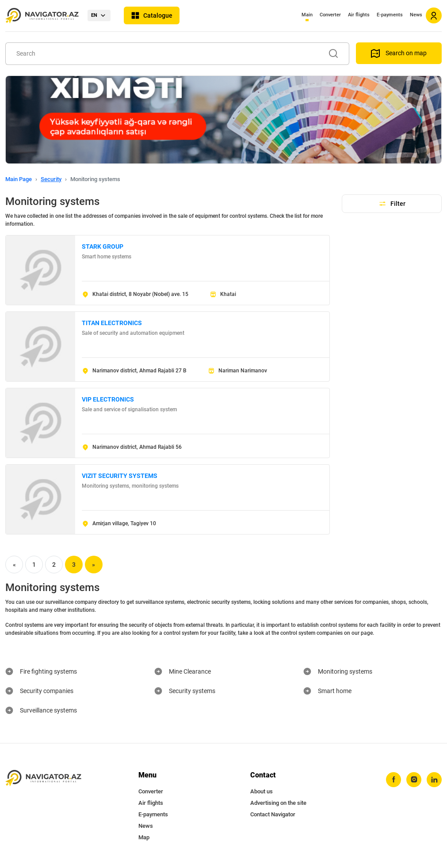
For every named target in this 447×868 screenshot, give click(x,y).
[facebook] (394, 780)
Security (51, 179)
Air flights (359, 15)
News (416, 15)
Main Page (19, 179)
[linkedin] (434, 780)
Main (307, 15)
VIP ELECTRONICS (108, 399)
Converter (330, 15)
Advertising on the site (278, 803)
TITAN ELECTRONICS (112, 323)
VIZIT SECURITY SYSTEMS (120, 476)
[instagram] (414, 780)
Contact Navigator (273, 814)
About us (262, 791)
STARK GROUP (103, 246)
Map (144, 837)
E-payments (390, 15)
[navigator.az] (43, 778)
